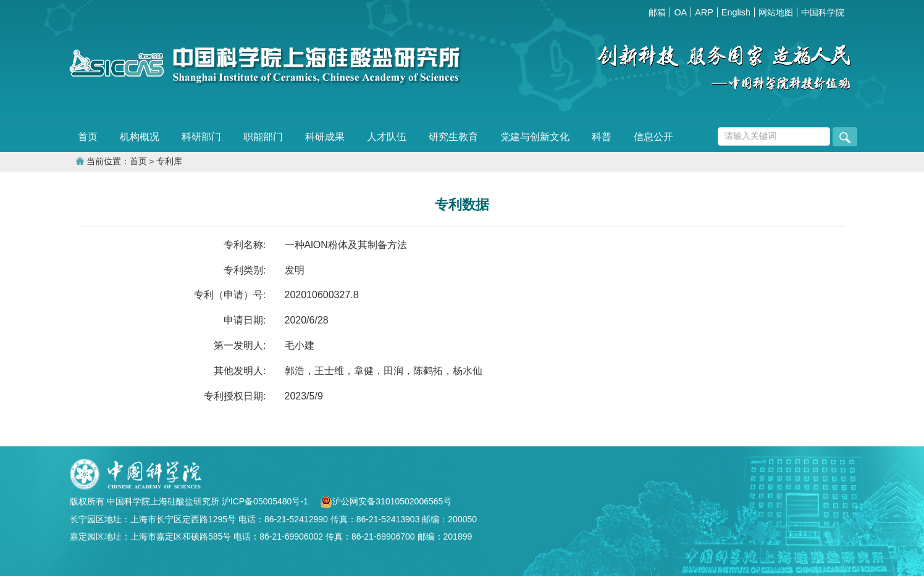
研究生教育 (453, 137)
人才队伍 (387, 137)
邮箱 (657, 12)
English (736, 12)
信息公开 (653, 137)
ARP (704, 12)
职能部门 (263, 137)
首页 (88, 137)
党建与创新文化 (535, 137)
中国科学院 (823, 12)
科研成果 (325, 137)
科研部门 (201, 137)
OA (680, 12)
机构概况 (140, 137)
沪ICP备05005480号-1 (266, 501)
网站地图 (776, 12)
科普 (602, 137)
